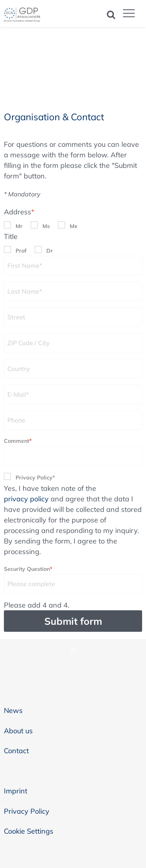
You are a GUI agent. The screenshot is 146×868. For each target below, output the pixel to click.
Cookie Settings (29, 831)
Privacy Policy (27, 811)
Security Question (28, 568)
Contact (16, 751)
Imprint (16, 791)
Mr (19, 226)
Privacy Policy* (35, 478)
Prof (21, 251)
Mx (74, 226)
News (13, 710)
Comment (18, 440)
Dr (50, 251)
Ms (46, 226)
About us (18, 731)
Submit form (73, 621)
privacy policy (26, 499)
